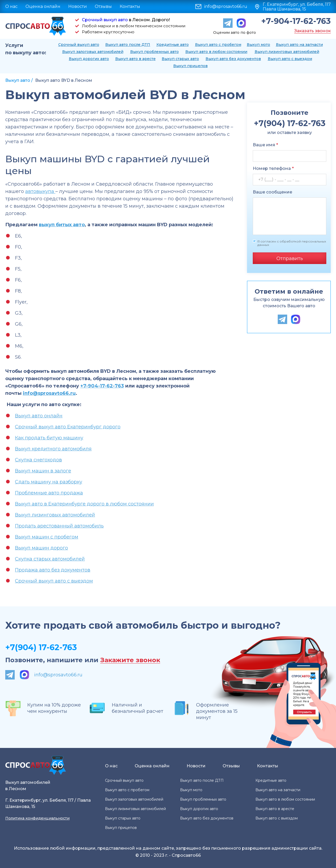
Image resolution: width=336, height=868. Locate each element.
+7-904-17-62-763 (296, 21)
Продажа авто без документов (53, 570)
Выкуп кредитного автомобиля (53, 449)
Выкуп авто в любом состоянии (216, 52)
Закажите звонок (130, 660)
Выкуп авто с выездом (290, 59)
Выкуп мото (258, 45)
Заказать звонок (313, 31)
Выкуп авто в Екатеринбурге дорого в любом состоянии (84, 504)
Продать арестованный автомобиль (59, 526)
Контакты (130, 6)
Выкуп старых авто (180, 59)
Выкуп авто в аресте (135, 59)
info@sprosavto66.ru (226, 7)
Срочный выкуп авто (105, 20)
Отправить (290, 258)
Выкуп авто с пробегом (218, 45)
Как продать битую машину (49, 438)
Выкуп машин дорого (41, 548)
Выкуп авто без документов (233, 59)
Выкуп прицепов (190, 66)
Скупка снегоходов (38, 460)
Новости (78, 6)
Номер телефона (273, 168)
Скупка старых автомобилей (50, 559)
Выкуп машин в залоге (43, 471)
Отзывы (103, 6)
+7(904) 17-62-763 (41, 647)
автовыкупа (40, 191)
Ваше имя (265, 145)
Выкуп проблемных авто (154, 52)
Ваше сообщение (272, 192)
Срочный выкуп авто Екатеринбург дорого (68, 427)
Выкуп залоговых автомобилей (93, 52)
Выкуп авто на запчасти (299, 45)
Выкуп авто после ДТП (128, 45)
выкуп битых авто (62, 225)
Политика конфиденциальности (37, 818)
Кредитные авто (173, 45)
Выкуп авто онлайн (39, 416)
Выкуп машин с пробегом (47, 537)
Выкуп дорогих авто (89, 59)
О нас (11, 6)
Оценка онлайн (43, 6)
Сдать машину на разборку (49, 482)
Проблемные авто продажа (49, 493)
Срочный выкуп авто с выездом (54, 581)
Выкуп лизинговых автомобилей (287, 52)
